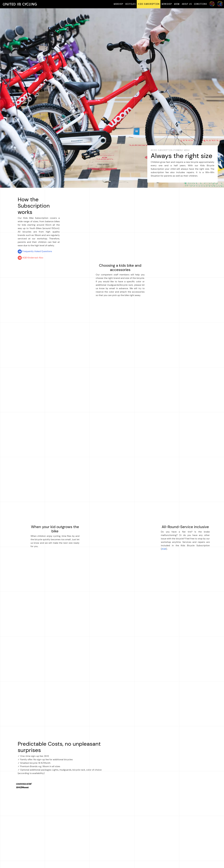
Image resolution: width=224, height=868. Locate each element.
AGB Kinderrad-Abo (30, 258)
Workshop (167, 4)
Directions (200, 4)
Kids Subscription (149, 4)
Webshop (118, 4)
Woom (177, 4)
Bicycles (130, 4)
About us (187, 4)
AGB (164, 549)
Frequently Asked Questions (35, 251)
